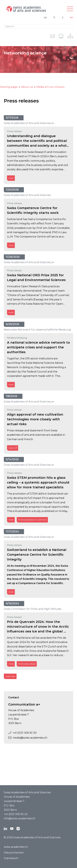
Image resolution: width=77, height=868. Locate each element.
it (63, 17)
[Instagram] (18, 829)
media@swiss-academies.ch (26, 738)
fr (54, 17)
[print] (61, 36)
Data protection (14, 853)
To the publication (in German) (32, 520)
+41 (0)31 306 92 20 (16, 814)
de (45, 17)
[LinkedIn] (5, 829)
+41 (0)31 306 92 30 (20, 733)
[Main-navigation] (70, 9)
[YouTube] (12, 829)
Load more (10, 676)
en (72, 17)
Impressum (11, 858)
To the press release (27, 664)
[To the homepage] (27, 9)
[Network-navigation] (70, 36)
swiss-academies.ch (16, 847)
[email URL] (53, 36)
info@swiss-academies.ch (20, 818)
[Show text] (72, 58)
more (11, 178)
